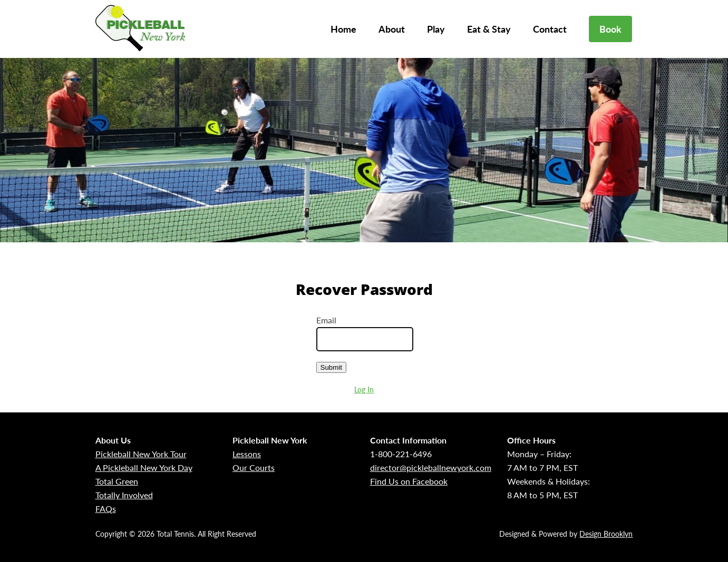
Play (436, 29)
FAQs (106, 509)
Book (610, 29)
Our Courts (254, 467)
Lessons (247, 454)
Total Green (117, 481)
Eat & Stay (489, 29)
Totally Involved (124, 495)
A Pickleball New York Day (144, 467)
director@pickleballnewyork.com (431, 467)
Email (326, 320)
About (392, 29)
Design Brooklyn (606, 534)
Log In (364, 390)
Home (343, 29)
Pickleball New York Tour (141, 454)
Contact (550, 29)
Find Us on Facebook (409, 481)
